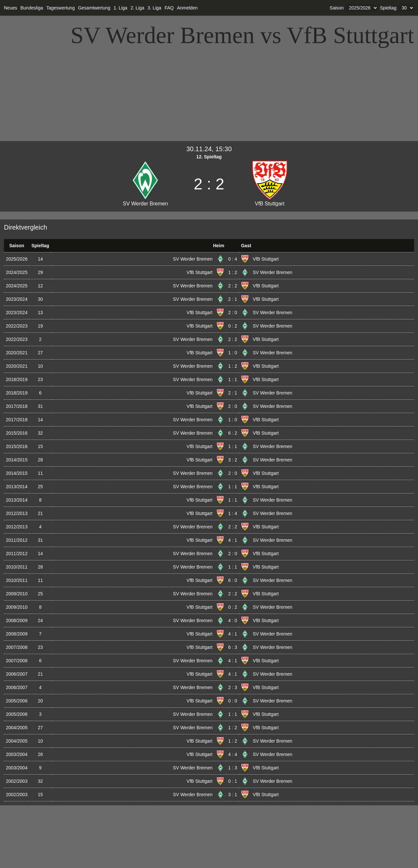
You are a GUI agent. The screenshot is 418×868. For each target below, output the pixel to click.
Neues (10, 8)
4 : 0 (233, 620)
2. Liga (137, 8)
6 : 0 (233, 580)
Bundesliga (32, 8)
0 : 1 (233, 781)
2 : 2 (233, 286)
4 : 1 (233, 540)
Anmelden (187, 8)
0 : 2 (233, 326)
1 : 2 (233, 272)
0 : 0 (233, 701)
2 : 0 (233, 313)
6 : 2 (233, 433)
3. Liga (154, 8)
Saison (337, 8)
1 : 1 (233, 379)
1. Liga (121, 8)
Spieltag (388, 8)
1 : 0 (233, 353)
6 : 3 (233, 647)
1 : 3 (233, 768)
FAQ (169, 8)
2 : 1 (233, 299)
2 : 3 (233, 687)
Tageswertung (61, 8)
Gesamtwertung (94, 8)
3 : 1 (233, 795)
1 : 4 (233, 513)
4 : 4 (233, 754)
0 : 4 (233, 259)
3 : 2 (233, 460)
